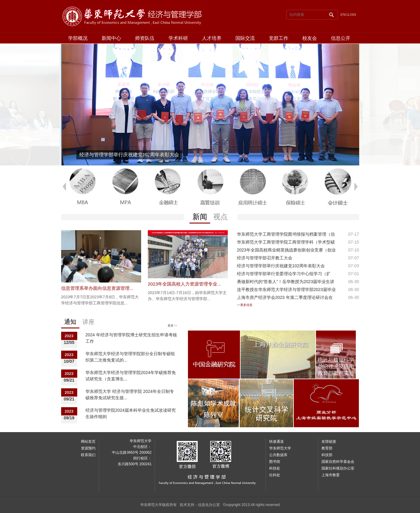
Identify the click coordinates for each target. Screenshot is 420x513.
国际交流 (245, 38)
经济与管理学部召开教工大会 (265, 258)
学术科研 (178, 38)
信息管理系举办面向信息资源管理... (97, 288)
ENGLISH (348, 15)
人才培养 (212, 38)
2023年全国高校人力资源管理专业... (184, 284)
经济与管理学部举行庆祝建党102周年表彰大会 (281, 266)
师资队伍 (145, 38)
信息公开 (341, 38)
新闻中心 (111, 38)
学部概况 (78, 38)
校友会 (310, 38)
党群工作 (279, 38)
